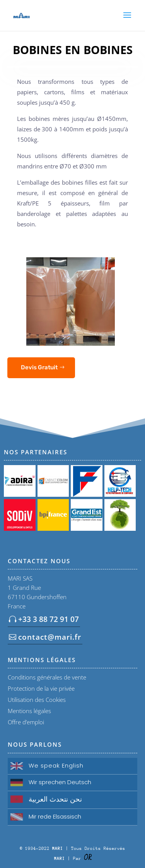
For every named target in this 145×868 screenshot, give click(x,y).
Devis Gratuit (39, 367)
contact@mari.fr (50, 637)
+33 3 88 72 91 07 (49, 619)
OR (88, 858)
